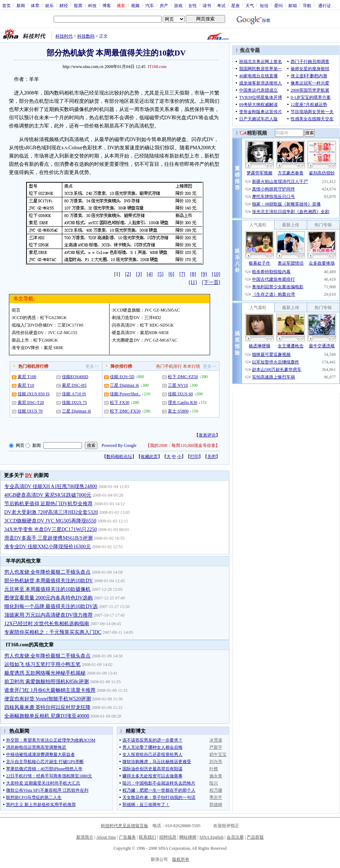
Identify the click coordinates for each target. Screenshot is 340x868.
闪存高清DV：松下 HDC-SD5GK (143, 325)
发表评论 (207, 435)
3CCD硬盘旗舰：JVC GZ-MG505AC (146, 310)
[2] (128, 274)
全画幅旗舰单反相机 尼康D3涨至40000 (47, 716)
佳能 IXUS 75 (74, 402)
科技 (92, 5)
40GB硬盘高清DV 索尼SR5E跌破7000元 (48, 495)
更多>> (92, 366)
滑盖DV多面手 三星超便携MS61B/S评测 (48, 538)
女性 (193, 5)
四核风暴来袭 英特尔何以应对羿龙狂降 (48, 707)
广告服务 (127, 837)
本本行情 (191, 366)
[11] (193, 282)
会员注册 (235, 837)
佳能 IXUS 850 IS (34, 394)
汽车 (150, 5)
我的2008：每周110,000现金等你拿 (183, 445)
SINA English (211, 837)
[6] (171, 274)
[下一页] (211, 282)
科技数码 (86, 36)
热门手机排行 (169, 366)
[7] (182, 274)
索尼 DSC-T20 (31, 402)
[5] (160, 274)
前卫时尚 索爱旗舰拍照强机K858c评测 (47, 682)
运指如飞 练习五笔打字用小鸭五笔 (43, 664)
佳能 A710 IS (74, 394)
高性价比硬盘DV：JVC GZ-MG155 (45, 333)
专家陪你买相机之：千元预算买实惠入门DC (53, 632)
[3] (139, 274)
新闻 (21, 5)
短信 (264, 5)
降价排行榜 (121, 366)
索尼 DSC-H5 (74, 385)
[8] (193, 274)
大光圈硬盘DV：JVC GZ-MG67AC (145, 340)
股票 (78, 5)
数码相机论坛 (119, 457)
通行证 (325, 5)
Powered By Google (119, 445)
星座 (235, 5)
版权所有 (181, 859)
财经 (64, 5)
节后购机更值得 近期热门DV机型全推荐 (49, 504)
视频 (135, 5)
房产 (164, 5)
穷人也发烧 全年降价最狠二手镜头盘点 (48, 572)
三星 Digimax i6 (76, 411)
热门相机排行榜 (33, 366)
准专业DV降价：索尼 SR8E (38, 348)
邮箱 (293, 5)
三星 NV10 (178, 385)
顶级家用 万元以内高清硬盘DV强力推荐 (49, 615)
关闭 (212, 457)
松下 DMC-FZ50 (183, 377)
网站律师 (188, 837)
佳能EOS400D (75, 377)
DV (29, 475)
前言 (16, 310)
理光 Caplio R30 (183, 402)
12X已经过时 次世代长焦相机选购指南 (47, 624)
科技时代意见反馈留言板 (125, 826)
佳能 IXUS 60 (180, 394)
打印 (194, 457)
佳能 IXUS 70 (30, 411)
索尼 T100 (27, 377)
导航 (307, 5)
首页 (6, 5)
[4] (150, 274)
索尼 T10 (26, 385)
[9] (204, 274)
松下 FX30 (120, 402)
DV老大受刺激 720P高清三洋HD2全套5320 (51, 512)
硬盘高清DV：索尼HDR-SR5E (140, 333)
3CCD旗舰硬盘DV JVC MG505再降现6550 (50, 521)
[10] (216, 274)
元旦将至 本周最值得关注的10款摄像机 (48, 589)
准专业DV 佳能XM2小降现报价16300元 (48, 547)
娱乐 (49, 5)
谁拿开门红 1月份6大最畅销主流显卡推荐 (50, 690)
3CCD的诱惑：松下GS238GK (39, 318)
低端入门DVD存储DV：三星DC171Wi (48, 325)
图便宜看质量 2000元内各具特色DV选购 (49, 598)
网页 (20, 445)
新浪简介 (85, 837)
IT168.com (157, 67)
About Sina (106, 837)
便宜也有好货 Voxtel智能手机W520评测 (48, 699)
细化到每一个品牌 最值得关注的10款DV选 (51, 606)
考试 (221, 5)
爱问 (278, 5)
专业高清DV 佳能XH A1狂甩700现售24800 (51, 486)
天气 (250, 5)
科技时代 (64, 36)
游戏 (178, 5)
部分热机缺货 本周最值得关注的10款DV (49, 581)
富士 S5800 (178, 411)
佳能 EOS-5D (122, 377)
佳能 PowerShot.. (125, 394)
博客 (107, 5)
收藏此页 (149, 457)
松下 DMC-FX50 (125, 411)
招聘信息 (168, 837)
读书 (207, 5)
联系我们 (147, 837)
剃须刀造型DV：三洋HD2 (137, 318)
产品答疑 (255, 837)
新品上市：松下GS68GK (35, 340)
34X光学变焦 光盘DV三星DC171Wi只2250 (51, 529)
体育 (35, 5)
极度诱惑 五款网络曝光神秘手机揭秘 (45, 673)
